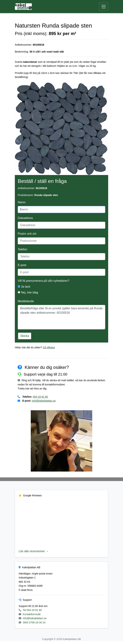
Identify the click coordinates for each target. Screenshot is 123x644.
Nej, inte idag (28, 292)
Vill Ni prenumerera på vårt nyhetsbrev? (44, 281)
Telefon (23, 249)
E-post (22, 265)
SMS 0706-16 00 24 (34, 622)
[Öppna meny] (104, 7)
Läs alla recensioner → (34, 551)
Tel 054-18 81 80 (32, 610)
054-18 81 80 (40, 397)
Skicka (25, 336)
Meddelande (26, 301)
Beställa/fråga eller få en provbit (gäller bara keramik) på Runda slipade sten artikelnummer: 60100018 (61, 317)
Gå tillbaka (49, 347)
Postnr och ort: (27, 234)
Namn (22, 202)
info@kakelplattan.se (44, 401)
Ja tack (24, 287)
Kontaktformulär (32, 614)
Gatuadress (25, 218)
